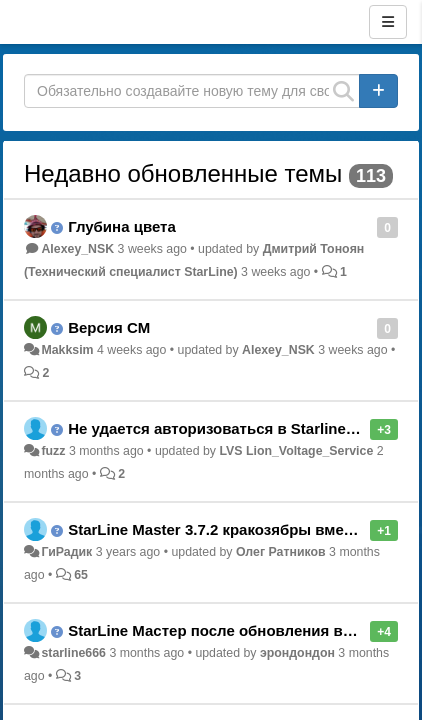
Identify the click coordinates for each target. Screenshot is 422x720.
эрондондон (297, 653)
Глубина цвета (122, 226)
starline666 (73, 653)
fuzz (53, 451)
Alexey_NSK (77, 249)
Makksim (67, 350)
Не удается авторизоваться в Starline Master (233, 428)
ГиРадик (66, 552)
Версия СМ (109, 327)
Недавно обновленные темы (183, 173)
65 (81, 575)
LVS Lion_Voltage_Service (296, 451)
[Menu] (388, 22)
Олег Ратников (281, 552)
